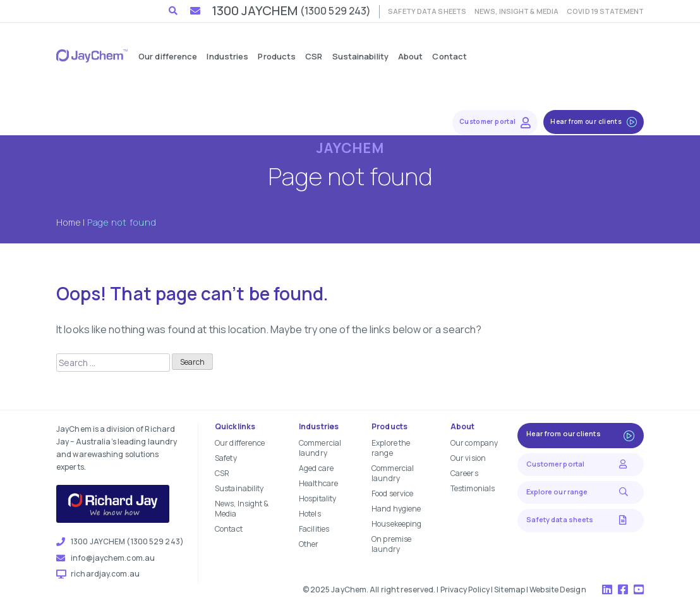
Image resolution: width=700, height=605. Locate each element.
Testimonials (473, 488)
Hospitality (317, 498)
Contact (229, 529)
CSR (222, 473)
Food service (392, 493)
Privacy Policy (465, 590)
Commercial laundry (320, 448)
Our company (474, 443)
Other (309, 544)
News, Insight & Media (516, 11)
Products (389, 427)
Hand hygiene (396, 509)
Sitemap (510, 590)
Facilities (314, 529)
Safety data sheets (427, 11)
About (463, 427)
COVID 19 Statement (605, 11)
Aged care (316, 468)
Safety (226, 458)
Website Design (558, 590)
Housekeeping (396, 524)
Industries (319, 427)
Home (69, 222)
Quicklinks (235, 427)
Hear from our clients (581, 435)
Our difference (240, 443)
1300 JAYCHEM (292, 10)
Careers (464, 473)
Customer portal (581, 464)
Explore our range (581, 492)
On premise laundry (391, 544)
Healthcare (318, 483)
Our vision (468, 458)
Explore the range (391, 448)
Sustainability (239, 488)
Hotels (310, 514)
